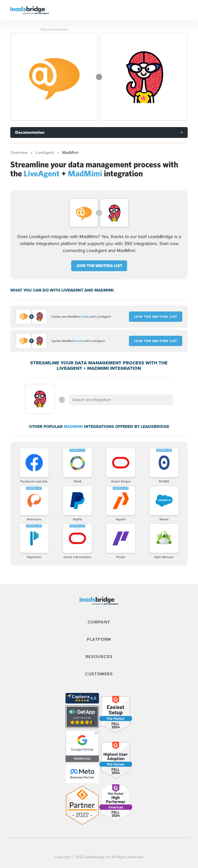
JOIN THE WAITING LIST (99, 266)
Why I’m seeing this (54, 29)
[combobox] (121, 400)
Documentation (30, 132)
